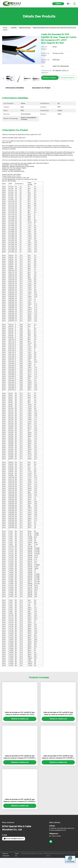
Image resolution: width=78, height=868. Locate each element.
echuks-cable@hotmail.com (14, 842)
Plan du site (17, 858)
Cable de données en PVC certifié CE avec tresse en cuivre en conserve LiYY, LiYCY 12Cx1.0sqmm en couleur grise (58, 717)
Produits (14, 28)
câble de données (25, 28)
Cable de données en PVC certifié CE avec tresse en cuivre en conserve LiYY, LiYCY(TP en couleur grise (20, 760)
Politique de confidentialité (6, 858)
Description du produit (41, 88)
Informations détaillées (15, 88)
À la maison (5, 28)
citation (58, 4)
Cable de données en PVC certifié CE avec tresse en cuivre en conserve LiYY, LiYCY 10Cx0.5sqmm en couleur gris (20, 717)
